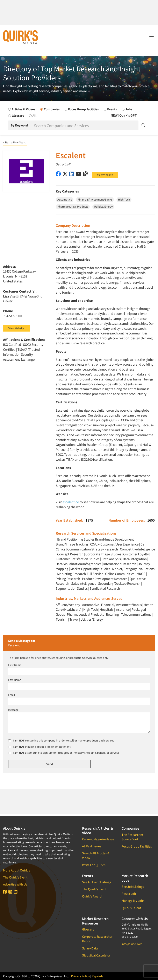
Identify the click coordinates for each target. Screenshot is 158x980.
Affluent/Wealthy (68, 605)
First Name (15, 665)
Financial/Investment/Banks (121, 605)
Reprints (98, 976)
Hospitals (107, 609)
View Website (105, 175)
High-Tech (91, 609)
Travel (74, 619)
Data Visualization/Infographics (78, 564)
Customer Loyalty (136, 554)
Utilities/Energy (92, 619)
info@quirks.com (132, 944)
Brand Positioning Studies (76, 539)
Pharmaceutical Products (85, 614)
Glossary (88, 929)
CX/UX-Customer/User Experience (114, 544)
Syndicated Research (105, 588)
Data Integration (135, 559)
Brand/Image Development (114, 539)
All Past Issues (92, 846)
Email (12, 695)
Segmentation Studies (72, 588)
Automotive (91, 605)
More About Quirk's (17, 870)
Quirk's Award (92, 896)
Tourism (62, 619)
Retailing (112, 614)
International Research (120, 564)
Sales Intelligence (84, 583)
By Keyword (19, 125)
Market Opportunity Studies (90, 569)
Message (13, 710)
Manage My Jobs (133, 901)
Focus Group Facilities (137, 846)
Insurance (123, 609)
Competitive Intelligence (137, 549)
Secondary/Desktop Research (119, 583)
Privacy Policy (80, 976)
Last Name (15, 680)
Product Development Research (105, 579)
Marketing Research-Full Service (80, 574)
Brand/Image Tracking (72, 544)
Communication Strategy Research (93, 549)
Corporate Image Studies (103, 554)
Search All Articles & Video (96, 855)
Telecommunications (136, 614)
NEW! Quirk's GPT (124, 115)
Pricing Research (68, 579)
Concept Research (70, 554)
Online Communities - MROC (125, 574)
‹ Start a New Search (15, 142)
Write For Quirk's (94, 865)
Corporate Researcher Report (97, 939)
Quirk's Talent (131, 908)
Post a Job (129, 894)
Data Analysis (111, 559)
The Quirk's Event (15, 877)
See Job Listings (133, 887)
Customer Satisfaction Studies (78, 559)
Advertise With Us (15, 884)
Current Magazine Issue (98, 839)
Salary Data (90, 948)
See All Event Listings (96, 882)
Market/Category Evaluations (133, 569)
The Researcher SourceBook (132, 837)
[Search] (86, 125)
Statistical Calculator (96, 955)
